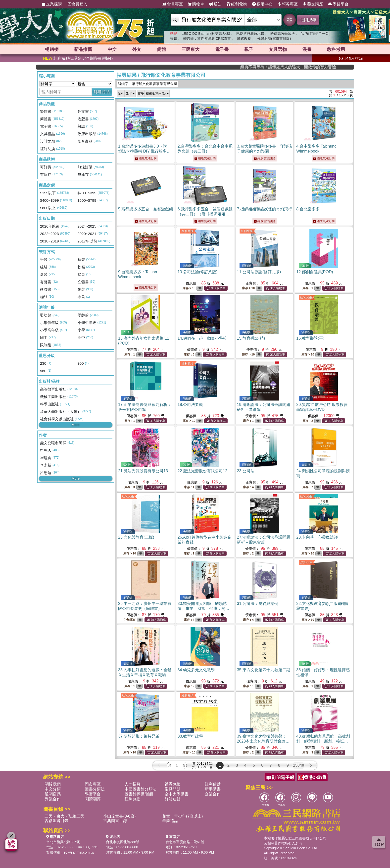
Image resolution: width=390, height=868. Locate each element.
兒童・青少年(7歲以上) (183, 816)
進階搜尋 (308, 20)
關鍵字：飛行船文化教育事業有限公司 (147, 84)
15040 (299, 765)
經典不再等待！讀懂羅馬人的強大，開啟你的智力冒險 (330, 67)
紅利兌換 (237, 4)
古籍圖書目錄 (56, 821)
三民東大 (191, 49)
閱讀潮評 (93, 799)
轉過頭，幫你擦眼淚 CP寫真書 (207, 39)
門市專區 (93, 784)
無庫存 (130, 620)
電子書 (222, 49)
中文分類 (53, 789)
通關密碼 (53, 794)
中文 (112, 49)
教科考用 (336, 49)
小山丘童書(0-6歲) (119, 816)
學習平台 (338, 4)
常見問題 (173, 789)
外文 (137, 49)
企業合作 (213, 794)
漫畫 (307, 49)
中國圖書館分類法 (141, 789)
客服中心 (262, 4)
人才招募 (133, 784)
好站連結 (173, 799)
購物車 (196, 4)
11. (259, 272)
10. (198, 272)
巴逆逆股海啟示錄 (250, 34)
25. (136, 537)
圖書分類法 (95, 789)
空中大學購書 (177, 794)
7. (265, 209)
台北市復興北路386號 (63, 842)
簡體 (161, 49)
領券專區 (288, 4)
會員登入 (77, 4)
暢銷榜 (52, 49)
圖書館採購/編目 (139, 794)
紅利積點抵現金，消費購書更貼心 (78, 58)
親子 (249, 49)
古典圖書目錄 (115, 821)
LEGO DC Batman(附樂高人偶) (206, 34)
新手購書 (213, 789)
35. (264, 670)
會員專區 (173, 4)
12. (315, 272)
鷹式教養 (244, 39)
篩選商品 (102, 92)
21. (143, 471)
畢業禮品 (170, 821)
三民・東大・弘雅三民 (64, 816)
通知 (215, 4)
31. (258, 604)
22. (202, 471)
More (76, 425)
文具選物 (278, 49)
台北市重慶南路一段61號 (185, 842)
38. (190, 736)
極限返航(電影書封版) (274, 39)
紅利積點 (213, 784)
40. (323, 741)
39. (263, 741)
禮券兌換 (173, 784)
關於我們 (53, 784)
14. (202, 338)
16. (310, 338)
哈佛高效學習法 (283, 34)
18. (190, 405)
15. (251, 338)
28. (317, 537)
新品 (83, 49)
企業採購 (52, 4)
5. (146, 209)
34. (196, 670)
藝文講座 (313, 4)
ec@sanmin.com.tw (79, 852)
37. (139, 736)
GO (289, 20)
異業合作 (53, 799)
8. (308, 209)
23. (246, 471)
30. (203, 609)
